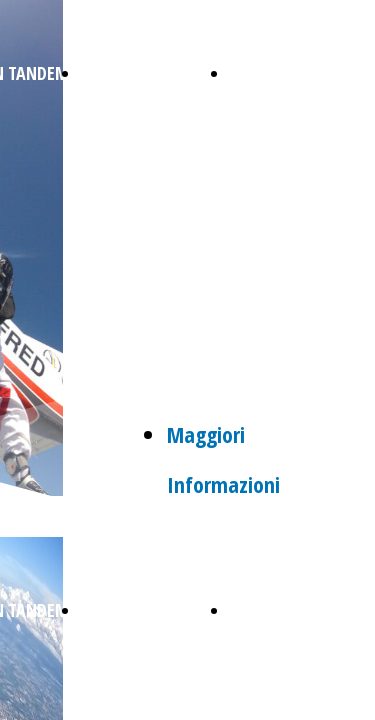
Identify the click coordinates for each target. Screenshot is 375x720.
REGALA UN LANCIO (149, 73)
